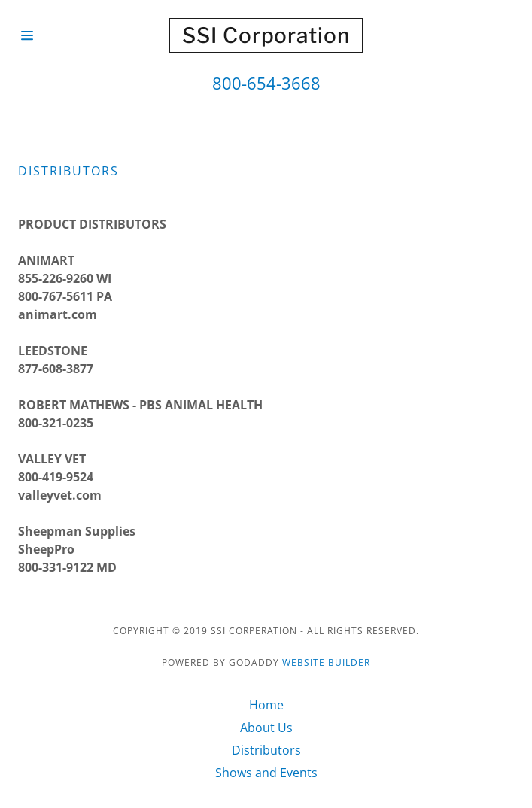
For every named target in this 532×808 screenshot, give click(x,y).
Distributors (266, 750)
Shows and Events (266, 773)
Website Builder (326, 662)
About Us (266, 728)
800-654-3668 (266, 83)
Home (266, 705)
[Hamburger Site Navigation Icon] (43, 35)
